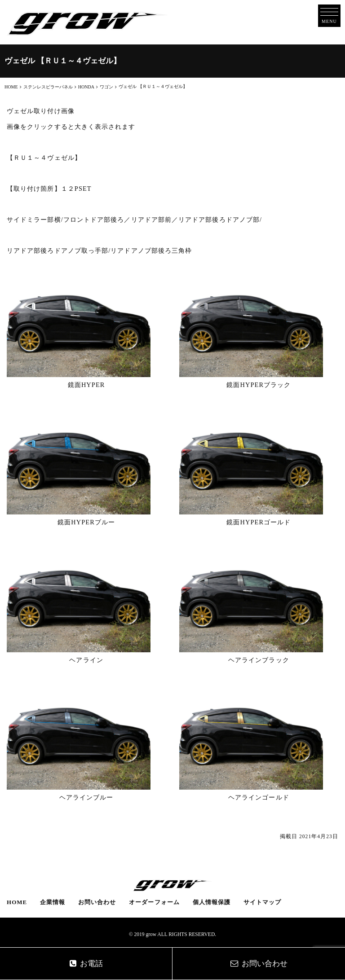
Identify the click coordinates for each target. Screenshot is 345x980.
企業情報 (53, 902)
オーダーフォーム (154, 902)
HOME (17, 902)
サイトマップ (262, 902)
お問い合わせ (97, 902)
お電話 (86, 964)
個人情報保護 (212, 902)
